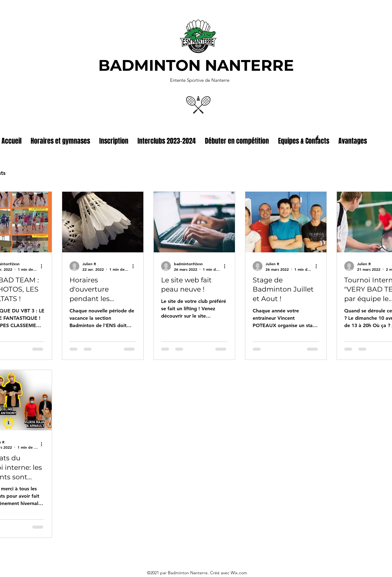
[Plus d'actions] (43, 266)
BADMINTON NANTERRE (196, 65)
